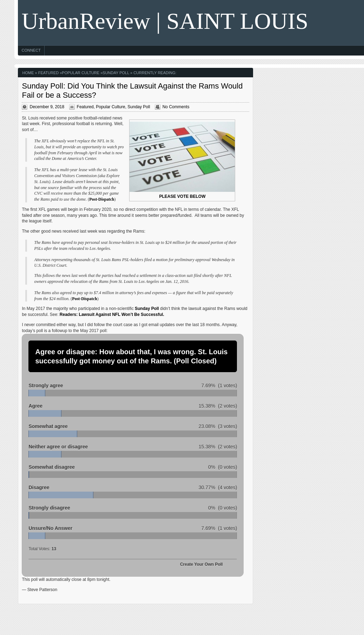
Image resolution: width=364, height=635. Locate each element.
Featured (48, 73)
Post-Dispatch (102, 199)
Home (28, 73)
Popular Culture (81, 73)
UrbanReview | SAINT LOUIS (165, 21)
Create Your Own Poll (201, 564)
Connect (31, 50)
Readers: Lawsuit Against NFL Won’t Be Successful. (112, 315)
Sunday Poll (116, 73)
